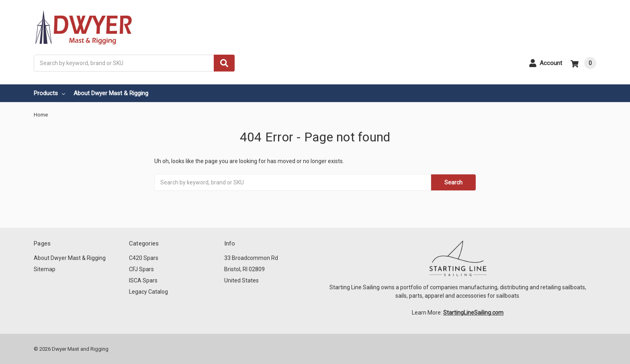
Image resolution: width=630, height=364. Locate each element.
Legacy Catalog (148, 292)
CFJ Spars (141, 269)
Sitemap (45, 269)
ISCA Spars (143, 280)
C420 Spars (144, 258)
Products (49, 93)
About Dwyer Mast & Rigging (111, 93)
